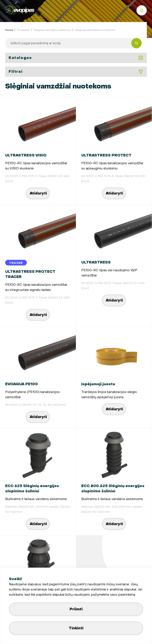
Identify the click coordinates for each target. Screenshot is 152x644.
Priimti (76, 609)
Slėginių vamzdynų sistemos (52, 30)
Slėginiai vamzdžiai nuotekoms (95, 30)
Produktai (23, 30)
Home (9, 30)
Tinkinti (76, 628)
